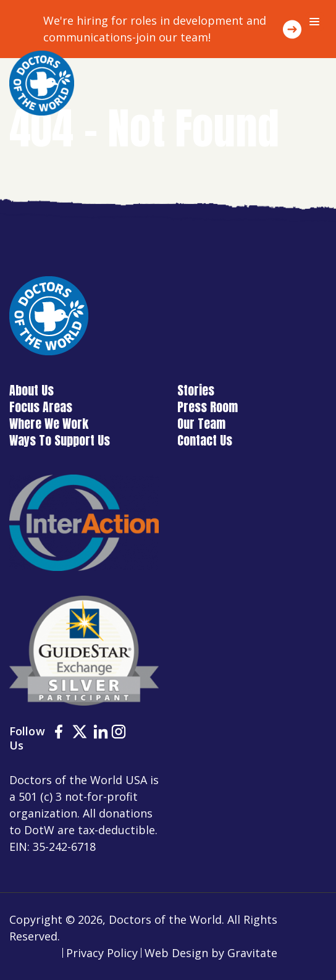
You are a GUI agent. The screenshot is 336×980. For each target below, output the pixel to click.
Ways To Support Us (60, 440)
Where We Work (49, 424)
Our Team (201, 424)
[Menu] (314, 22)
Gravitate (252, 953)
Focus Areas (41, 407)
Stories (196, 390)
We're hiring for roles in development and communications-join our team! (155, 29)
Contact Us (205, 440)
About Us (31, 390)
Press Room (208, 407)
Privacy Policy (102, 953)
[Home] (42, 83)
